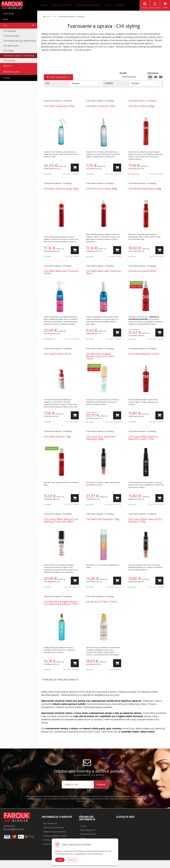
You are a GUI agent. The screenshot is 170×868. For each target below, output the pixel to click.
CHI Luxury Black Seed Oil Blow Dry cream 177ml (143, 438)
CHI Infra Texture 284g (141, 106)
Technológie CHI (88, 830)
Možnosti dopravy (51, 840)
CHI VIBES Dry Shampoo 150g (103, 519)
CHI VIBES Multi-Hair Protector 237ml (61, 272)
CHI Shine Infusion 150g (57, 437)
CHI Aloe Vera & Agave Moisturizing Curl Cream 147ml (100, 356)
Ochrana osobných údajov (55, 836)
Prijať (60, 860)
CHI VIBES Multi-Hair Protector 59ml (104, 272)
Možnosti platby (50, 844)
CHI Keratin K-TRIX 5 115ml (101, 602)
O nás (108, 5)
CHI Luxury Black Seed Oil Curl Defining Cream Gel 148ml (61, 520)
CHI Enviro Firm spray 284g (101, 189)
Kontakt (119, 5)
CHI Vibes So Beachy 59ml (101, 106)
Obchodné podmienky (88, 5)
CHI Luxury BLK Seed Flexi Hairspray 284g (101, 438)
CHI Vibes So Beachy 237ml (59, 106)
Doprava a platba (62, 5)
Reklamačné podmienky (54, 832)
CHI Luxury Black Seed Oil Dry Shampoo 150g (145, 520)
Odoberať (101, 785)
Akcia (6, 20)
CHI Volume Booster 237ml (144, 354)
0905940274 (9, 826)
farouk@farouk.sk (14, 829)
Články (44, 5)
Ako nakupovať (50, 824)
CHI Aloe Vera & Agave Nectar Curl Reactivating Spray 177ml (61, 603)
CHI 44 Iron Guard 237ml (142, 271)
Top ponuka (9, 14)
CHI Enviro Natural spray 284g (61, 189)
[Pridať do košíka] (75, 168)
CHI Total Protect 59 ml (57, 354)
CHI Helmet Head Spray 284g (145, 189)
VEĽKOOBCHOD (88, 834)
